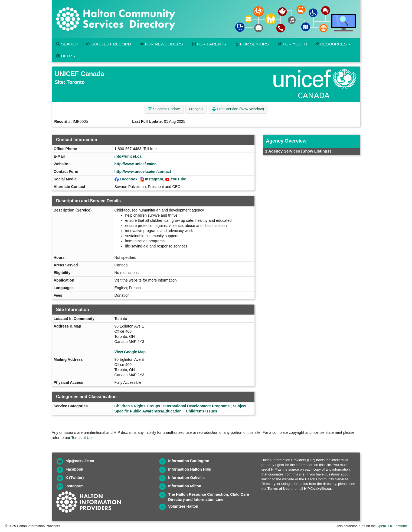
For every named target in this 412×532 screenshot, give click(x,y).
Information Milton (185, 486)
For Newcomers (161, 44)
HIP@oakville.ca (318, 489)
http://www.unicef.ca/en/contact (143, 171)
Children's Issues (202, 411)
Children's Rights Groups (137, 406)
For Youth (292, 44)
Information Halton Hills (189, 469)
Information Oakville (186, 478)
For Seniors (251, 44)
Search (67, 44)
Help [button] (66, 56)
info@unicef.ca (128, 156)
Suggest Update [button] (164, 109)
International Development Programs (196, 406)
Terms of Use (82, 438)
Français (196, 109)
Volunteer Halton (183, 506)
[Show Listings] (316, 151)
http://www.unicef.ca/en (136, 164)
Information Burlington (189, 461)
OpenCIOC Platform (392, 526)
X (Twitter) (75, 478)
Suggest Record (109, 44)
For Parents (208, 44)
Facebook (128, 179)
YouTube (178, 179)
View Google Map (130, 352)
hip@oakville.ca (80, 461)
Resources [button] (333, 44)
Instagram (154, 179)
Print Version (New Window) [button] (238, 109)
